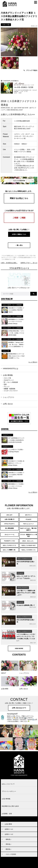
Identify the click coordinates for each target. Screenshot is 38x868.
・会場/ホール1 (8, 829)
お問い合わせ (8, 404)
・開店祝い (8, 849)
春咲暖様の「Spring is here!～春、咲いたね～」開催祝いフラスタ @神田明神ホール (16, 344)
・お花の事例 (8, 824)
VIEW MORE (19, 648)
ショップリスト (9, 397)
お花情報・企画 (7, 814)
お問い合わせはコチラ (19, 708)
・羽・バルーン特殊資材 (10, 382)
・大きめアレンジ (8, 380)
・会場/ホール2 (8, 834)
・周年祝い (8, 844)
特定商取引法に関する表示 (10, 806)
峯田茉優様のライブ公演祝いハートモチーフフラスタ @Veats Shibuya (16, 321)
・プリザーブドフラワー (10, 391)
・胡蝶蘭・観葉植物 (9, 389)
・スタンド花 (7, 378)
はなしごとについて (8, 784)
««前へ (9, 263)
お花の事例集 (8, 375)
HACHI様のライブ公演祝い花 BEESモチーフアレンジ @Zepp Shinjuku (16, 463)
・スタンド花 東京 (10, 854)
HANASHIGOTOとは (11, 369)
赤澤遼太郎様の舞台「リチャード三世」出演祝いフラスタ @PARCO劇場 (16, 333)
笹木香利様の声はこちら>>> (23, 114)
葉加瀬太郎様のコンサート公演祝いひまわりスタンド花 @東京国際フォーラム (16, 356)
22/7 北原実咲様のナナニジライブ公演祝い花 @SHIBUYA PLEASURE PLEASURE (16, 440)
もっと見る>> (33, 362)
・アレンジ (6, 387)
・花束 (4, 384)
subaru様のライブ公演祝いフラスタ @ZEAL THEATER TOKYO (16, 310)
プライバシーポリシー (9, 791)
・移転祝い (8, 839)
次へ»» (29, 263)
